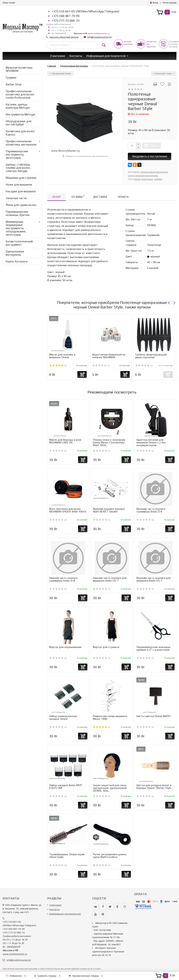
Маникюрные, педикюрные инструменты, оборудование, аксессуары (16, 228)
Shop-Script (9, 3)
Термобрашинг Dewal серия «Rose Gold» (67, 856)
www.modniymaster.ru (99, 33)
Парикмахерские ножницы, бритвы (18, 213)
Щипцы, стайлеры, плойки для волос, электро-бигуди (18, 168)
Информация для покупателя (106, 56)
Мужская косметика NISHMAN (19, 69)
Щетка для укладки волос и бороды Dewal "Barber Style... (154, 787)
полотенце (147, 179)
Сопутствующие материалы (143, 176)
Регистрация (170, 3)
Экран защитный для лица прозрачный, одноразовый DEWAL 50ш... (110, 788)
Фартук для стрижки (106, 647)
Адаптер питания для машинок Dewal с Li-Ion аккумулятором (151, 442)
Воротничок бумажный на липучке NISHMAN (109, 356)
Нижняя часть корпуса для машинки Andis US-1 (110, 579)
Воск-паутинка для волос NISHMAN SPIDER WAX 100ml (68, 510)
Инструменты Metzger (21, 114)
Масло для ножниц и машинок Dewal (62, 356)
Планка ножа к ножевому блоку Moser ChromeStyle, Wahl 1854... (109, 442)
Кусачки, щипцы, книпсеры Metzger (18, 106)
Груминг (11, 78)
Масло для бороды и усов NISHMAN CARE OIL (65, 441)
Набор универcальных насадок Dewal (63, 717)
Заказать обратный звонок (64, 37)
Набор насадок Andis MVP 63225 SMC (66, 787)
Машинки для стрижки (21, 178)
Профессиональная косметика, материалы (21, 143)
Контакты (76, 56)
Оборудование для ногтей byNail (19, 123)
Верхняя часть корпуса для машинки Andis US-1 (153, 579)
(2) (58, 366)
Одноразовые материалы (15, 253)
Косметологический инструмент (19, 243)
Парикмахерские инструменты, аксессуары (17, 154)
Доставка (100, 197)
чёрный (158, 179)
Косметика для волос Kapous (20, 133)
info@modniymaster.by (100, 37)
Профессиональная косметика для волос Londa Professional (20, 94)
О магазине (58, 56)
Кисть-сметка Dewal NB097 (154, 716)
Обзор (57, 197)
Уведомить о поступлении (150, 156)
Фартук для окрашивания (65, 647)
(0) (101, 366)
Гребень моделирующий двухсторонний (151, 356)
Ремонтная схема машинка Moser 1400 (110, 717)
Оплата (123, 197)
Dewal (137, 179)
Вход (154, 3)
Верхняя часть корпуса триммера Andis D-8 (151, 510)
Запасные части (16, 198)
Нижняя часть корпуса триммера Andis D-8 (63, 579)
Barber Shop (14, 84)
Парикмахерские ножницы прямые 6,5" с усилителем (153, 648)
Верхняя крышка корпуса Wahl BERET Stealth (109, 510)
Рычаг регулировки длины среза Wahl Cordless (110, 856)
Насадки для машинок (21, 191)
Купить (155, 146)
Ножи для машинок (19, 185)
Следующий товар (164, 74)
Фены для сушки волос (21, 205)
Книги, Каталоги (17, 261)
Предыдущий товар (60, 74)
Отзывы (78, 196)
